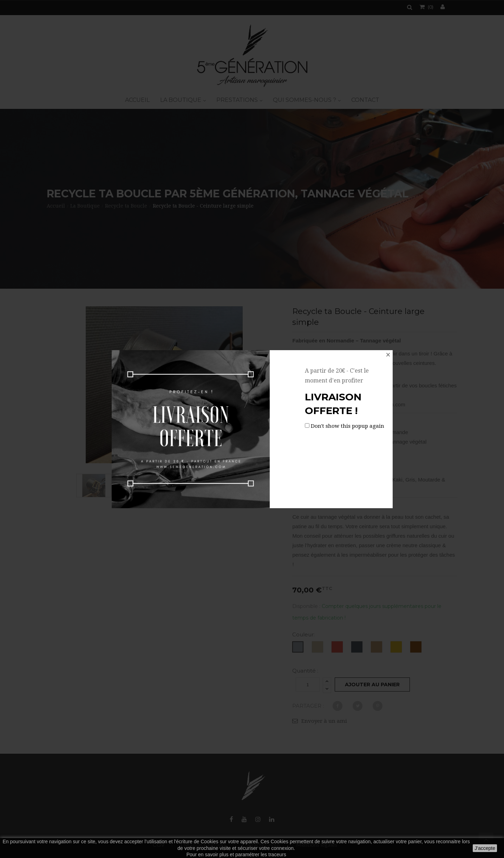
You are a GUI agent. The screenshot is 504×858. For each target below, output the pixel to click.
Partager (338, 706)
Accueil (137, 100)
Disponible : (306, 606)
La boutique (181, 100)
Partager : (308, 706)
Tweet (358, 706)
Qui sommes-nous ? (305, 100)
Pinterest (378, 706)
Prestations (238, 100)
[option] (94, 486)
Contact (365, 100)
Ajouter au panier (372, 685)
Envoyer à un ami (324, 721)
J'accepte (485, 848)
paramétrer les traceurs (261, 854)
